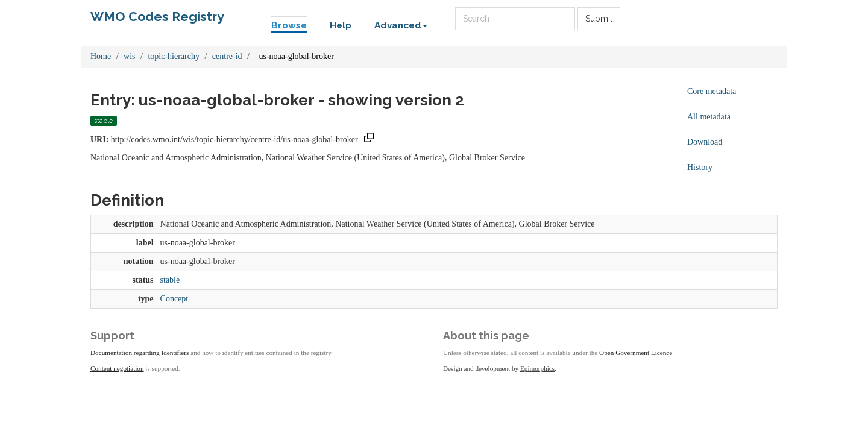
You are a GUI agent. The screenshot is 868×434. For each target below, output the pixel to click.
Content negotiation (117, 368)
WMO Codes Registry (157, 17)
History (700, 167)
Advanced (401, 25)
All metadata (709, 117)
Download (705, 142)
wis (129, 56)
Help (341, 25)
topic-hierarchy (174, 56)
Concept (175, 299)
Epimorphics (537, 368)
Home (101, 56)
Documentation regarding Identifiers (140, 353)
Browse (289, 25)
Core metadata (712, 91)
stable (170, 280)
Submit (599, 19)
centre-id (227, 56)
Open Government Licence (636, 353)
